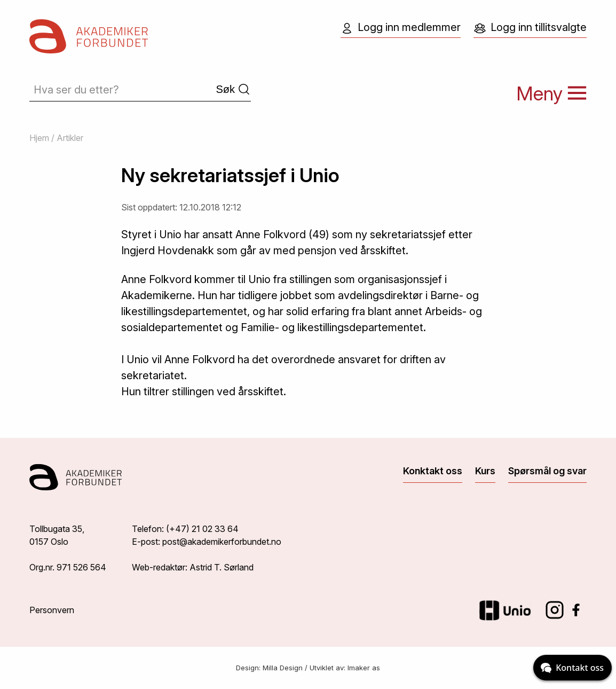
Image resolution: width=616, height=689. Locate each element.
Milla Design (283, 668)
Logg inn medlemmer (401, 28)
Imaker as (364, 668)
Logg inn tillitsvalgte (530, 28)
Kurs (485, 471)
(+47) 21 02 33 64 (202, 529)
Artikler (70, 138)
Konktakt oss (433, 471)
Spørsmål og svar (547, 471)
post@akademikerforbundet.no (222, 542)
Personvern (52, 610)
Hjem (39, 138)
